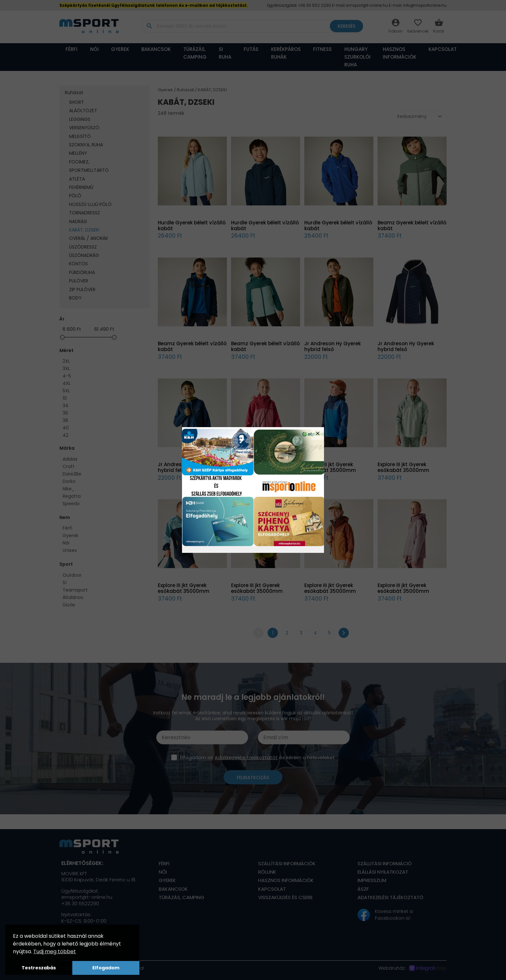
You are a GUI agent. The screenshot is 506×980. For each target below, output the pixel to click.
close (318, 433)
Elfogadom (106, 968)
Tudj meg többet (55, 951)
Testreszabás (39, 968)
